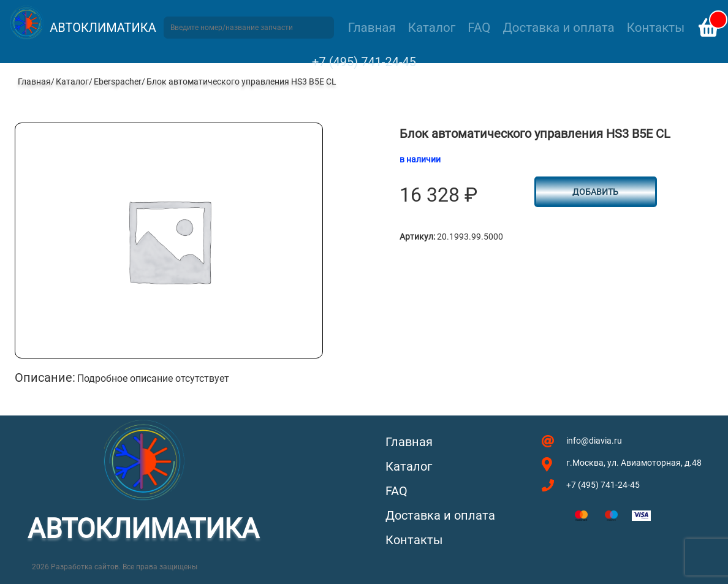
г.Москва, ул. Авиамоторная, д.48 (634, 463)
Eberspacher (118, 82)
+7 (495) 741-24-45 (364, 62)
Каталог (432, 28)
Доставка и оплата (558, 28)
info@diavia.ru (594, 441)
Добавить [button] (595, 192)
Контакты (656, 28)
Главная (372, 28)
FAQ (479, 28)
